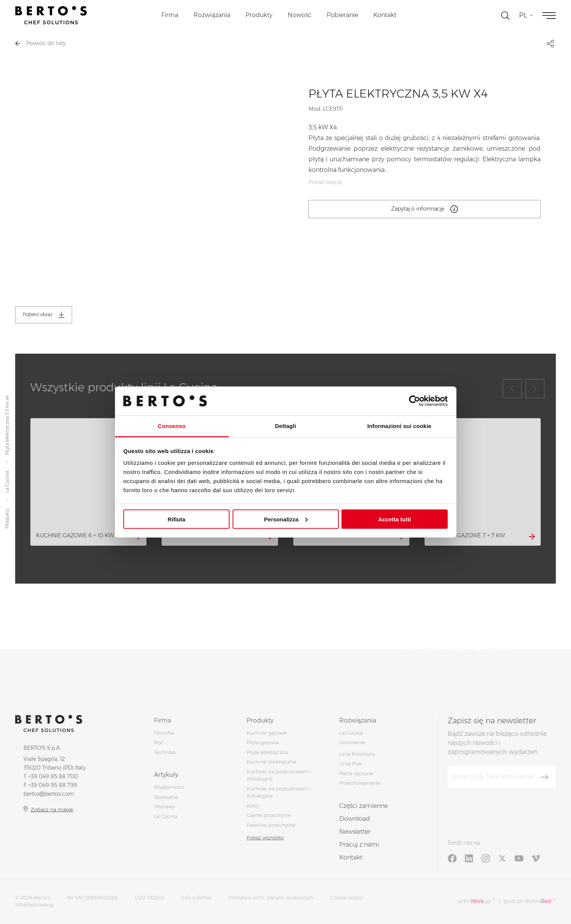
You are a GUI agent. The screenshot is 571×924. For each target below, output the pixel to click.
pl (523, 15)
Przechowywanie (360, 783)
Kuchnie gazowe (267, 733)
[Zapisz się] (544, 777)
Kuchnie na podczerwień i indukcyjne (278, 775)
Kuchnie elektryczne (271, 762)
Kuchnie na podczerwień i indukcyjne (278, 792)
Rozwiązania (212, 15)
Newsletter (355, 832)
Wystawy (164, 806)
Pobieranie (342, 15)
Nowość (300, 15)
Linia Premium (357, 754)
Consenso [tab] (172, 426)
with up (476, 901)
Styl (158, 742)
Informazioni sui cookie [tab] (399, 426)
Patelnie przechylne (271, 825)
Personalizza (286, 519)
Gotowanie (352, 742)
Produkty (259, 15)
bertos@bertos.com (49, 794)
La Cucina (7, 482)
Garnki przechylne (269, 815)
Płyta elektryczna (267, 752)
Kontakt (385, 15)
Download (355, 819)
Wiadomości (169, 787)
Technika (165, 752)
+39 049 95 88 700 (53, 776)
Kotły (253, 806)
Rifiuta (177, 519)
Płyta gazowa (263, 742)
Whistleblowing (34, 905)
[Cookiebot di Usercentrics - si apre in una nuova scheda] (414, 401)
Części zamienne (363, 806)
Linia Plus (351, 763)
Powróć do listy (40, 43)
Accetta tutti (395, 519)
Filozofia (164, 733)
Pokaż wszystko (265, 837)
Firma (170, 15)
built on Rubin (529, 901)
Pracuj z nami (359, 845)
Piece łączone (356, 773)
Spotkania (166, 797)
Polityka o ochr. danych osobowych (271, 897)
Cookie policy (346, 897)
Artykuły (166, 775)
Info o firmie (196, 897)
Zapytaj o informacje (425, 209)
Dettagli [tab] (286, 426)
